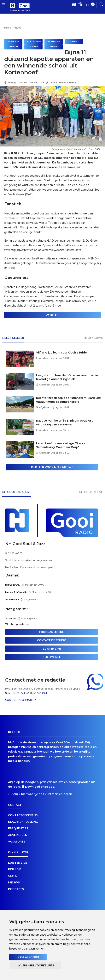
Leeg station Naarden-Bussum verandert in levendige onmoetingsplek (67, 377)
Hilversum (13, 41)
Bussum (13, 47)
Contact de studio (52, 640)
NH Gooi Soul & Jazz (25, 544)
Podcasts (16, 889)
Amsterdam (54, 41)
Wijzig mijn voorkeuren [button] (36, 966)
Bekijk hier (19, 794)
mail (45, 693)
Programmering (52, 632)
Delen (52, 315)
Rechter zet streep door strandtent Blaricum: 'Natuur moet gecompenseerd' (68, 400)
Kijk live (15, 869)
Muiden (54, 47)
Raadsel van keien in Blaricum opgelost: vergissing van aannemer (65, 423)
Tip (90, 5)
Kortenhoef (34, 41)
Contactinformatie (21, 700)
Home (7, 28)
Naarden (34, 47)
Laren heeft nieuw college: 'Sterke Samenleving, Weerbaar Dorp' (61, 445)
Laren (74, 41)
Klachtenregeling (23, 822)
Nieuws (17, 28)
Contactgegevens (23, 815)
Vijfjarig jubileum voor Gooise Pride (61, 353)
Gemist (14, 876)
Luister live (52, 649)
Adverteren (18, 835)
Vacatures (17, 842)
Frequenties (18, 828)
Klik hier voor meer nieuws (52, 467)
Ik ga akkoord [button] (28, 957)
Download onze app (40, 787)
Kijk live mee (52, 657)
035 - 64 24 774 (15, 693)
